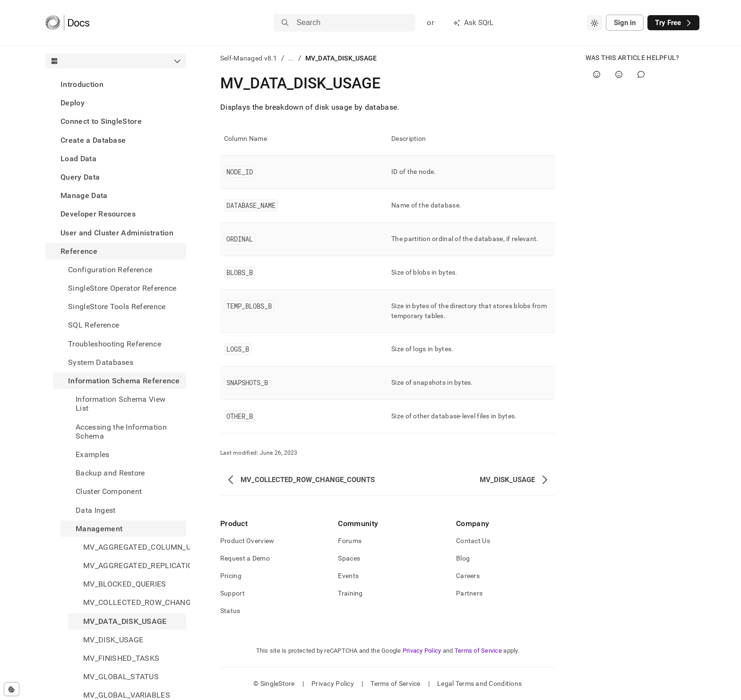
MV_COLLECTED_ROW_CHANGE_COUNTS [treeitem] (135, 602)
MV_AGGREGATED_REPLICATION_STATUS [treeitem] (135, 566)
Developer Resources (98, 214)
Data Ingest (96, 510)
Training (350, 593)
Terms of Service (478, 651)
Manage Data (84, 195)
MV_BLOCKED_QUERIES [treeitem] (125, 584)
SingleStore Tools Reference (117, 307)
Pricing (231, 576)
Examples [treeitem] (93, 454)
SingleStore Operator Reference (122, 288)
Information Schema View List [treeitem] (121, 404)
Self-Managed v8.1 (249, 58)
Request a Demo (245, 558)
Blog (463, 558)
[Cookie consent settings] (12, 689)
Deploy (73, 103)
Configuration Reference (110, 270)
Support (233, 593)
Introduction (82, 84)
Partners (469, 593)
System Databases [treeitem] (101, 362)
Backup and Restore (110, 473)
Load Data (78, 159)
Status (230, 611)
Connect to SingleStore (101, 121)
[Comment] (641, 74)
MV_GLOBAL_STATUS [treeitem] (121, 677)
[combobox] (595, 23)
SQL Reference (94, 325)
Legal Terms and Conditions (479, 683)
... (291, 58)
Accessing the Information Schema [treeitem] (121, 432)
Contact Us (473, 541)
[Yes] (597, 74)
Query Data (80, 177)
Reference (79, 251)
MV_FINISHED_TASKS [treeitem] (121, 658)
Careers (468, 576)
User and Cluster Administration (117, 233)
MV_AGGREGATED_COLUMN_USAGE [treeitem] (135, 547)
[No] (619, 74)
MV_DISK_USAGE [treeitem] (113, 640)
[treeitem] (116, 84)
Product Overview (247, 541)
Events (348, 576)
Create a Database (93, 140)
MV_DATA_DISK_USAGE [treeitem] (125, 621)
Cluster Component (109, 491)
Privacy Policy (422, 651)
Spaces (349, 558)
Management (99, 529)
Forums (350, 541)
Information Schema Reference (124, 381)
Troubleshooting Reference (115, 344)
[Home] (67, 23)
